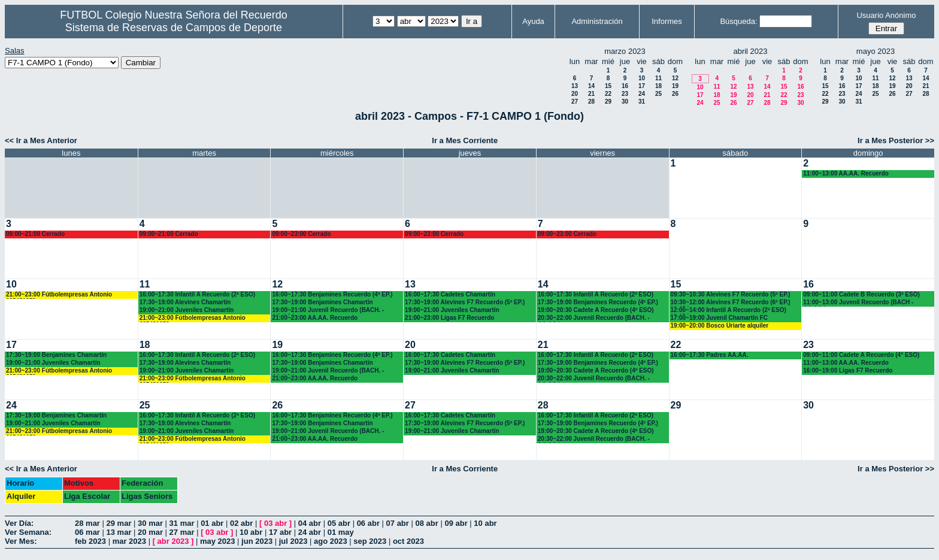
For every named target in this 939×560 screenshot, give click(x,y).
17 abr (280, 532)
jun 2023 (257, 541)
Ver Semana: (28, 532)
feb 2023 (90, 541)
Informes (667, 21)
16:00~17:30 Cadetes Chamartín (450, 294)
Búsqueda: (738, 21)
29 (608, 102)
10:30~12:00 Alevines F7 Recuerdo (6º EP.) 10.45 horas (731, 303)
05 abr (339, 523)
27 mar (182, 532)
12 (675, 78)
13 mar (119, 532)
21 (591, 94)
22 (608, 94)
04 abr (310, 523)
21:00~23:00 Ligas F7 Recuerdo (449, 318)
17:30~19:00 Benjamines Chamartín (322, 302)
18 (658, 86)
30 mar (150, 523)
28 (591, 102)
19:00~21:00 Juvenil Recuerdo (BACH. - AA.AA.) (328, 311)
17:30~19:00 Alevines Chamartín (185, 302)
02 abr (241, 523)
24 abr (310, 532)
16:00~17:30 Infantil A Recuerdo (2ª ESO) (197, 294)
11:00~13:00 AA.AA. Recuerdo (846, 173)
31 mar (182, 523)
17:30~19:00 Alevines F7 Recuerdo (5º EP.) (465, 302)
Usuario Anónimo (886, 15)
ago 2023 (331, 541)
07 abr (398, 523)
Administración (597, 21)
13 (575, 86)
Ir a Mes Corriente (465, 140)
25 (658, 94)
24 (642, 94)
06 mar (87, 532)
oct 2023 (408, 541)
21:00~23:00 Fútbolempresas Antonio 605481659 (59, 295)
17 (642, 86)
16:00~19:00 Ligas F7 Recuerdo (848, 370)
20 (575, 94)
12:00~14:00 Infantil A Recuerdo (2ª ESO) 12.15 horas (729, 311)
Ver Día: (19, 523)
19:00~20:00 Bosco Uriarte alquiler (720, 326)
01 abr (212, 523)
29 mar (119, 523)
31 (642, 102)
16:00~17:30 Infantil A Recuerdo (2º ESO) (596, 294)
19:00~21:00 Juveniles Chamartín (187, 310)
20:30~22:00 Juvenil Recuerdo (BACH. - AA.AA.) (594, 318)
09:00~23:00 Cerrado (301, 234)
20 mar (150, 532)
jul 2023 (293, 541)
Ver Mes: (21, 541)
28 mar (87, 523)
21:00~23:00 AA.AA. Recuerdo (315, 318)
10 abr (485, 523)
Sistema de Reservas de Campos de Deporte (174, 28)
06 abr (368, 523)
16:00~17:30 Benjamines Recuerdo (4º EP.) (332, 294)
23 (625, 94)
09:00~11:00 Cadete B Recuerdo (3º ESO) (861, 294)
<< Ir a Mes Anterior (41, 140)
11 (658, 78)
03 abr (275, 523)
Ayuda (533, 21)
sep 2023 (370, 541)
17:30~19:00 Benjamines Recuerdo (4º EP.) (598, 302)
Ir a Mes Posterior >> (896, 140)
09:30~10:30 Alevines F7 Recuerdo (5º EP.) (731, 294)
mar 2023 (129, 541)
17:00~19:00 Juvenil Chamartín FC (720, 318)
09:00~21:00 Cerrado (35, 234)
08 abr (426, 523)
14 (591, 86)
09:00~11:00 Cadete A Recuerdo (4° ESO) (861, 355)
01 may (341, 532)
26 (675, 94)
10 (642, 78)
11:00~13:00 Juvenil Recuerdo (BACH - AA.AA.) (858, 303)
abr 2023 (173, 541)
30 (625, 102)
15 (608, 86)
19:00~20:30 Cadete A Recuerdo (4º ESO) (596, 310)
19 (675, 86)
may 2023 (218, 541)
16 (625, 86)
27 (575, 102)
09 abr (456, 523)
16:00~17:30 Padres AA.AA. (710, 355)
